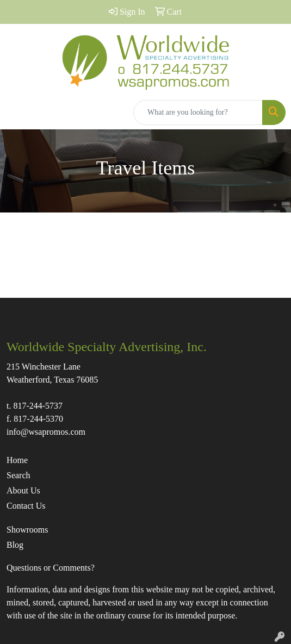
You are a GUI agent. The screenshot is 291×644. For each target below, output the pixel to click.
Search (18, 475)
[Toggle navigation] (17, 112)
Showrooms (27, 530)
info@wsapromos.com (46, 432)
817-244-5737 (38, 406)
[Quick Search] (198, 112)
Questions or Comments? (51, 568)
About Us (23, 490)
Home (17, 460)
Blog (15, 545)
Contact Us (26, 506)
